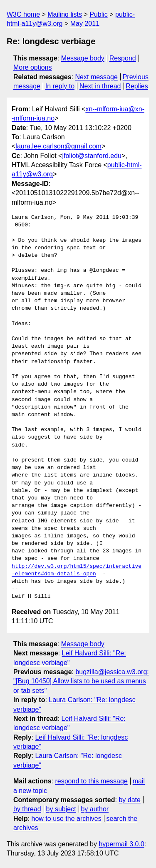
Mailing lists (65, 14)
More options (33, 67)
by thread (27, 809)
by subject (61, 809)
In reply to (60, 86)
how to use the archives (67, 819)
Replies (137, 86)
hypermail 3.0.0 (121, 844)
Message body (83, 58)
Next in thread (100, 86)
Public (99, 14)
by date (129, 800)
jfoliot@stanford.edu (92, 156)
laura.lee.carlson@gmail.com (58, 146)
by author (95, 809)
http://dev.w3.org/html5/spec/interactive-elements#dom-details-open (77, 570)
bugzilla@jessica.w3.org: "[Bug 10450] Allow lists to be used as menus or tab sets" (81, 681)
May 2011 (85, 24)
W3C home (23, 14)
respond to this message (91, 781)
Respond (123, 58)
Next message (97, 77)
